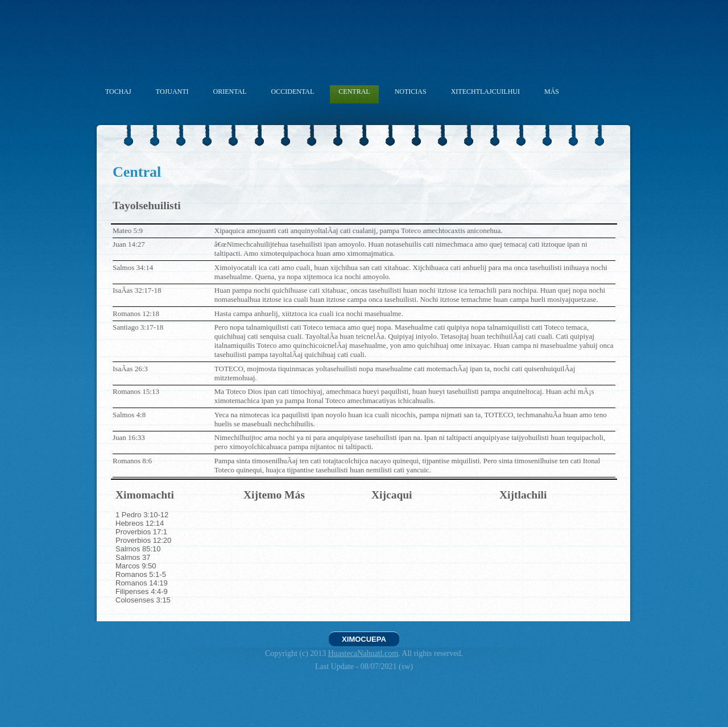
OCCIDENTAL (293, 92)
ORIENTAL (230, 92)
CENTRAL (354, 92)
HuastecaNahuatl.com (363, 653)
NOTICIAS (411, 92)
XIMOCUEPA (364, 639)
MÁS (552, 92)
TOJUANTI (172, 92)
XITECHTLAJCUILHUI (485, 92)
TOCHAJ (118, 92)
